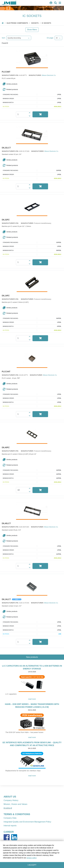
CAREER (9, 832)
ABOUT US (10, 797)
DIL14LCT (6, 599)
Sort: (4, 38)
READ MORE (32, 699)
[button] (32, 84)
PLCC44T (6, 372)
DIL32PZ (6, 220)
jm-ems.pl (8, 808)
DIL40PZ (6, 448)
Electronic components (17, 23)
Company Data (10, 818)
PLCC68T (6, 72)
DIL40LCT (6, 523)
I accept (32, 865)
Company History (11, 800)
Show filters (32, 30)
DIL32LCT (6, 148)
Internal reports (10, 826)
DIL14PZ (6, 296)
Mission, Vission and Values (15, 804)
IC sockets (46, 23)
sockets (35, 23)
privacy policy (32, 858)
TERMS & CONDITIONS (17, 814)
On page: (50, 38)
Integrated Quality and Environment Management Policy (27, 822)
